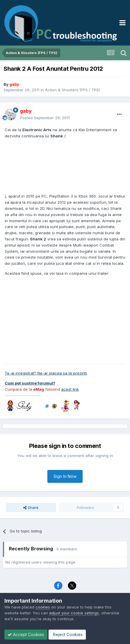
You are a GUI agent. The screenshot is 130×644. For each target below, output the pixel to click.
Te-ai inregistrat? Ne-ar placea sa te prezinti (46, 373)
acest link (70, 389)
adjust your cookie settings (74, 613)
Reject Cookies (67, 634)
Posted (45, 118)
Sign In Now (65, 476)
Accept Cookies (26, 634)
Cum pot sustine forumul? (30, 383)
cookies (43, 607)
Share (31, 508)
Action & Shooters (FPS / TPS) (72, 90)
